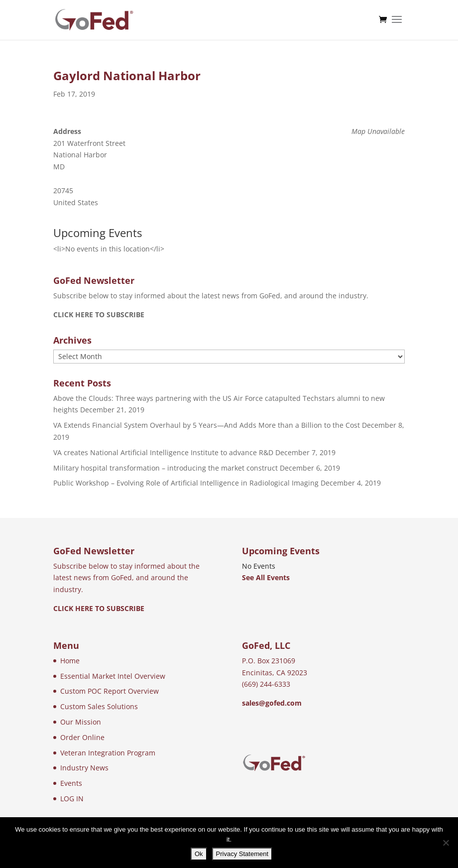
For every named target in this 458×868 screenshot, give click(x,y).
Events (71, 783)
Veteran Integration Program (108, 753)
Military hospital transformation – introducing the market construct (166, 468)
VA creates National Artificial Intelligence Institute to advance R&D (163, 452)
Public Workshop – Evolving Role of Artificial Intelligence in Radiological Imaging (186, 483)
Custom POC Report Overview (110, 691)
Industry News (84, 768)
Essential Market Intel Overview (113, 676)
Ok (199, 854)
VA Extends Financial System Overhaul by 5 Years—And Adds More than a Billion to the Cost (207, 425)
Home (70, 661)
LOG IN (72, 799)
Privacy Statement (242, 854)
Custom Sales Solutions (99, 706)
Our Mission (81, 722)
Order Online (82, 737)
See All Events (266, 577)
